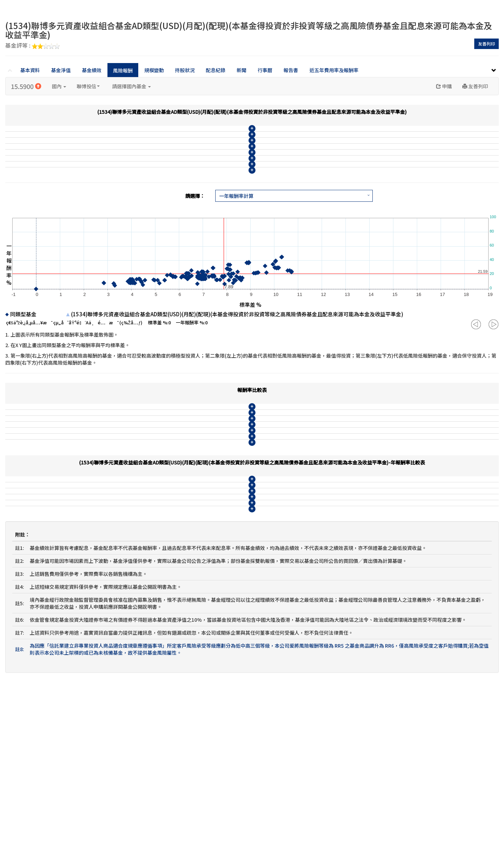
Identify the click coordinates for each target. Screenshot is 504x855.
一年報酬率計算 (236, 259)
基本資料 (30, 70)
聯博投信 (88, 86)
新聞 (241, 70)
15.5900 (26, 86)
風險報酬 (123, 70)
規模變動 (154, 70)
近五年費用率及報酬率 (334, 70)
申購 (444, 86)
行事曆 (265, 70)
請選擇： (195, 259)
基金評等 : (33, 46)
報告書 (291, 70)
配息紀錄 (216, 70)
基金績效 (92, 70)
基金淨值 (61, 70)
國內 (59, 86)
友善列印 (486, 44)
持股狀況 (185, 70)
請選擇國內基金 (131, 86)
